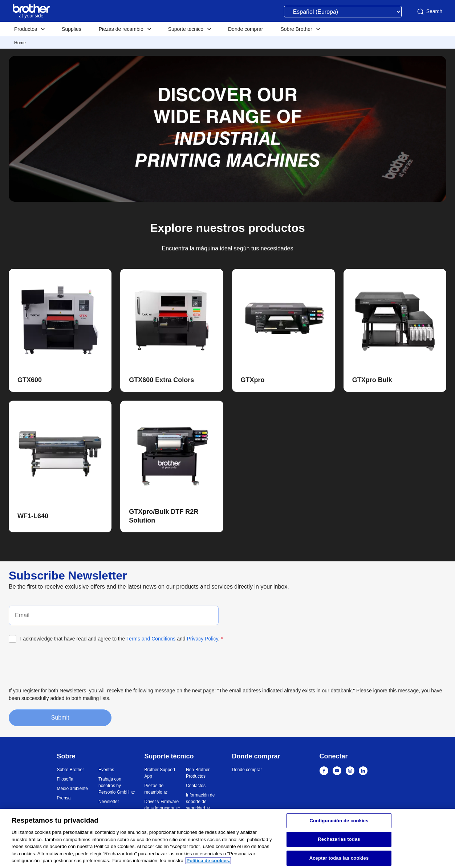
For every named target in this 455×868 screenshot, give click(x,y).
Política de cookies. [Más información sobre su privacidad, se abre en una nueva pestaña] (208, 861)
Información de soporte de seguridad (200, 802)
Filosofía (65, 779)
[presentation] (64, 664)
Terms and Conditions (151, 639)
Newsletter (109, 802)
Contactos (196, 786)
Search (429, 12)
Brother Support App (160, 773)
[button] (61, 380)
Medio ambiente (72, 789)
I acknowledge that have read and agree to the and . (122, 639)
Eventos (106, 770)
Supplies (72, 29)
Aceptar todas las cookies (339, 858)
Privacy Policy (202, 639)
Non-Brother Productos (198, 773)
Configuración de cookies (339, 821)
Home (20, 43)
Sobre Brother (71, 770)
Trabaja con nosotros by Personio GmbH (115, 786)
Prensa (64, 798)
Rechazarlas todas (339, 839)
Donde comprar (246, 29)
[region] (227, 838)
